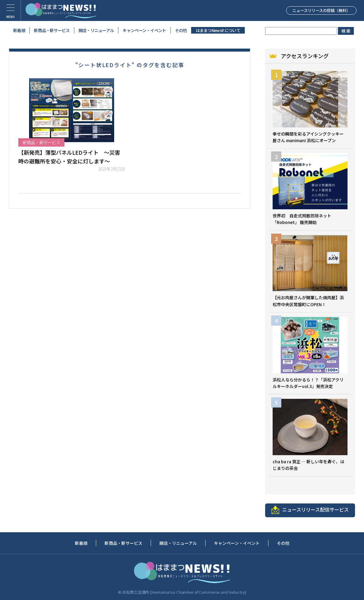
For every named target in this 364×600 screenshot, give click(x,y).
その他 (181, 30)
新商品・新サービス (52, 30)
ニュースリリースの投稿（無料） (315, 10)
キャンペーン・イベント (144, 30)
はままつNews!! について (218, 30)
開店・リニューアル (96, 30)
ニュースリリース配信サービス (310, 510)
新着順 (19, 30)
